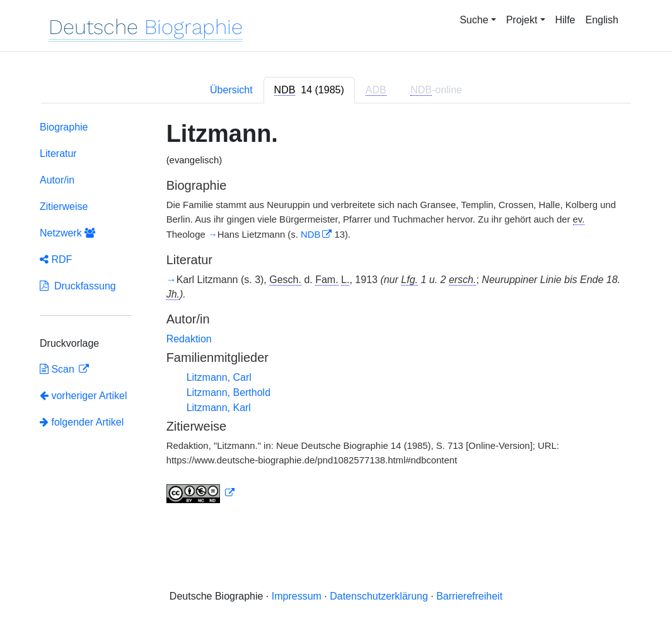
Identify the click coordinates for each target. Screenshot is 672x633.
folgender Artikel (82, 422)
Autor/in (57, 180)
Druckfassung (78, 286)
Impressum (297, 596)
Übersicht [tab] (231, 90)
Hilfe (565, 20)
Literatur (58, 154)
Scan (58, 369)
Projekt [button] (522, 20)
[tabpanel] (336, 315)
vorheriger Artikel (84, 396)
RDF (56, 259)
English (602, 20)
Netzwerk (67, 233)
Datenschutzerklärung (379, 596)
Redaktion (189, 339)
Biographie (64, 127)
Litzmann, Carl (219, 377)
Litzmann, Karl (219, 408)
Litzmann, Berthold (229, 392)
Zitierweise (64, 206)
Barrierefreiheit (469, 596)
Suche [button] (474, 20)
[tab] (309, 90)
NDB (310, 235)
